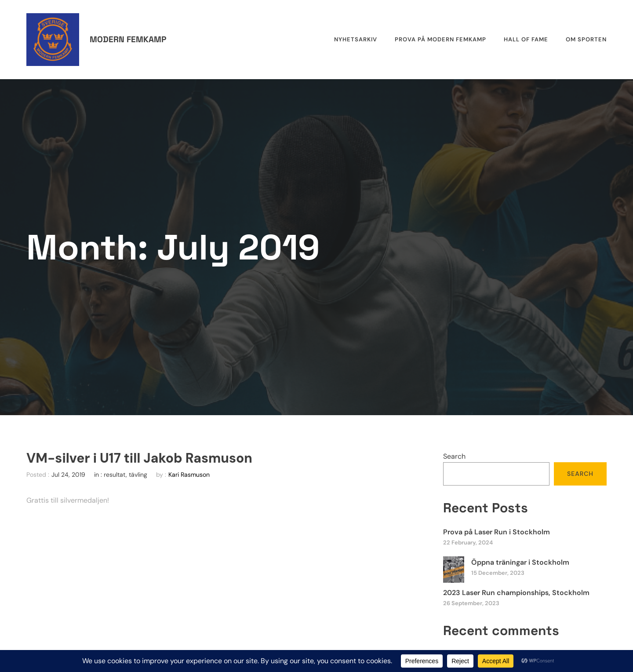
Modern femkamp (128, 39)
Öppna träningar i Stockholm (520, 562)
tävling (138, 475)
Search (454, 456)
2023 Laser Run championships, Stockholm (516, 593)
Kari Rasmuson (189, 475)
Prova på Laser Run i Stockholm (497, 532)
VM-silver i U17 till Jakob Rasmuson (139, 458)
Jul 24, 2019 (68, 475)
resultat (115, 475)
